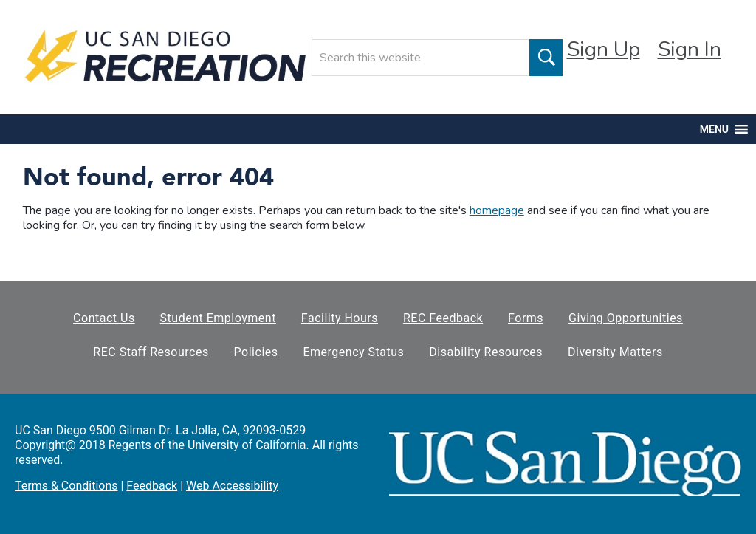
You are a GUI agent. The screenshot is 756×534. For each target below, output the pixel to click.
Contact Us (104, 318)
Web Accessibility (232, 486)
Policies (256, 352)
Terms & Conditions (66, 486)
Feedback (152, 486)
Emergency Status (353, 352)
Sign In (690, 49)
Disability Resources (486, 352)
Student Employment (218, 318)
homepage (497, 210)
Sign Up (604, 49)
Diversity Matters (615, 352)
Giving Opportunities (626, 318)
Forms (526, 318)
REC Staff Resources (151, 352)
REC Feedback (443, 318)
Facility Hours (340, 318)
